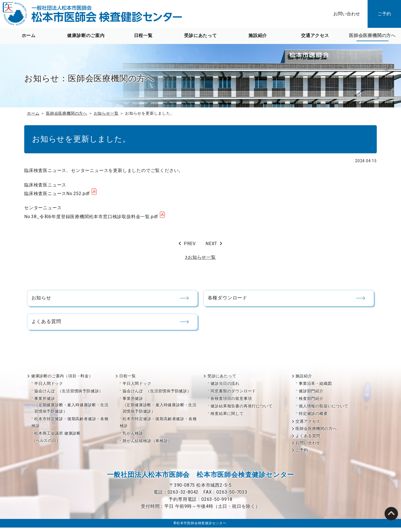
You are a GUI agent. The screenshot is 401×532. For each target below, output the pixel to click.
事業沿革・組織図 (315, 388)
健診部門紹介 (311, 395)
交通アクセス (315, 35)
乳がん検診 (133, 438)
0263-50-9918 (217, 503)
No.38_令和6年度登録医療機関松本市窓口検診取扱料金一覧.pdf (91, 217)
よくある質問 (308, 440)
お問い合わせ (347, 14)
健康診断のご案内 (86, 35)
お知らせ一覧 (106, 113)
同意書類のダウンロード (233, 395)
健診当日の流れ (225, 388)
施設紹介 (258, 35)
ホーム (29, 35)
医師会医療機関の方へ (372, 35)
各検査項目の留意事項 (231, 403)
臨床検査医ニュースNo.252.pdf (57, 194)
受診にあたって (200, 35)
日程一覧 (143, 35)
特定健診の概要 (313, 418)
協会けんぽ (69, 395)
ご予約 (384, 14)
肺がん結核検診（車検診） (147, 445)
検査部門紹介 (311, 403)
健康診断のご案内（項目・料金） (62, 380)
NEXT (211, 244)
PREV (190, 244)
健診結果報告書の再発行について (241, 410)
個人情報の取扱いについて (324, 410)
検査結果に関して (227, 418)
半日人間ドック (49, 388)
